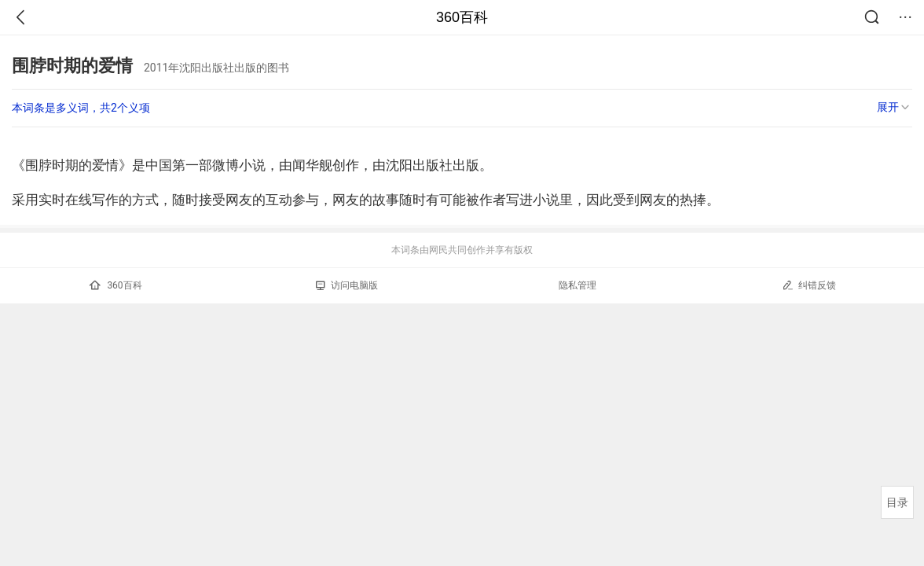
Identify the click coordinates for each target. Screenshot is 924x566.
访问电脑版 (347, 285)
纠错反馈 (809, 285)
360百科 (462, 17)
